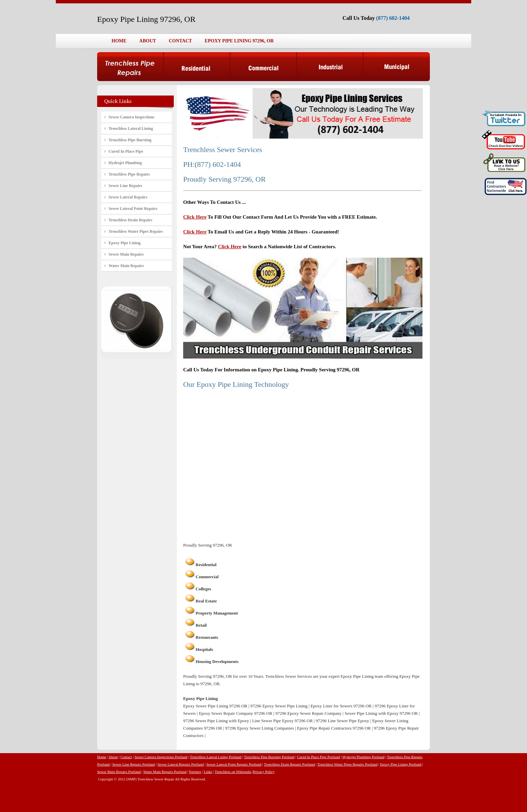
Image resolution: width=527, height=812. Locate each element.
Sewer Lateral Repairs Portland (180, 764)
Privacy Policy (264, 772)
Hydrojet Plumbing (125, 163)
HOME (119, 41)
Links (208, 772)
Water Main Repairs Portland (165, 772)
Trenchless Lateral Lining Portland (216, 757)
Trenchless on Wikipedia (233, 772)
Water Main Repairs (126, 266)
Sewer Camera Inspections (131, 117)
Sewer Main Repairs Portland (119, 772)
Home (102, 757)
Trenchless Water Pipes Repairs (136, 231)
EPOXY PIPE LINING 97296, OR (239, 41)
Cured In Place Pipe (126, 151)
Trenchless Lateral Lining (131, 128)
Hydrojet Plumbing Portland (363, 757)
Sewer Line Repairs (125, 186)
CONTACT (180, 41)
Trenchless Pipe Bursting (130, 140)
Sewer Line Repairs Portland (134, 764)
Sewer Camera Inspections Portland (161, 757)
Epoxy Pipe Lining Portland (401, 764)
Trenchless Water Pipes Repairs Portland (347, 764)
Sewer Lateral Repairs (128, 197)
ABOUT (148, 41)
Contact (126, 757)
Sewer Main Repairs (126, 254)
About (113, 757)
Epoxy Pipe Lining (125, 243)
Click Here (195, 217)
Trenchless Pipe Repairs (129, 174)
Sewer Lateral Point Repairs (133, 209)
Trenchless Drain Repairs (130, 220)
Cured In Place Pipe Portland (319, 757)
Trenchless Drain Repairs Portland (289, 764)
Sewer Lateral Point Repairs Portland (234, 764)
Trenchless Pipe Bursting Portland (269, 757)
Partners (195, 772)
